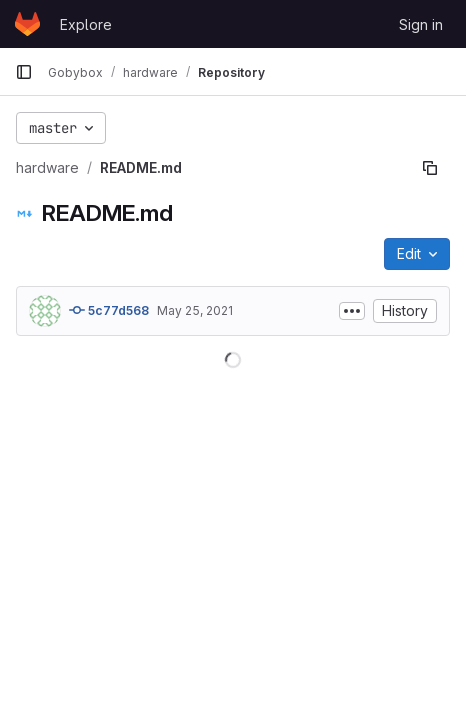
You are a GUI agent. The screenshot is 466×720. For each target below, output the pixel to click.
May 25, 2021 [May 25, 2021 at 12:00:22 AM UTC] (195, 310)
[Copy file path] (430, 168)
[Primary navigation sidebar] (24, 72)
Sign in (421, 24)
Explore (86, 24)
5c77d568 (109, 310)
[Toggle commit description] (352, 311)
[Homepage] (27, 24)
